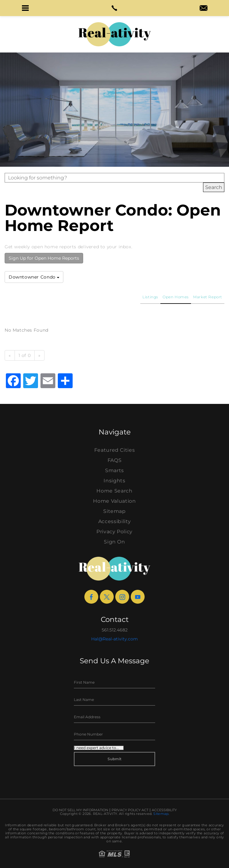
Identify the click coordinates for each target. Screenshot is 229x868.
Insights (114, 481)
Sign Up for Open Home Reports (44, 258)
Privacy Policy (114, 532)
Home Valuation (114, 501)
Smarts (114, 470)
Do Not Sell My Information (80, 810)
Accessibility (114, 521)
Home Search (114, 491)
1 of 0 (25, 355)
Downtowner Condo (34, 277)
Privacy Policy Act (130, 810)
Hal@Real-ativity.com (114, 639)
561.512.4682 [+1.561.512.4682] (115, 630)
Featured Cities (115, 450)
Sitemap (114, 511)
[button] (25, 8)
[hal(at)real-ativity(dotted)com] (204, 9)
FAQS (115, 460)
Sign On (114, 542)
